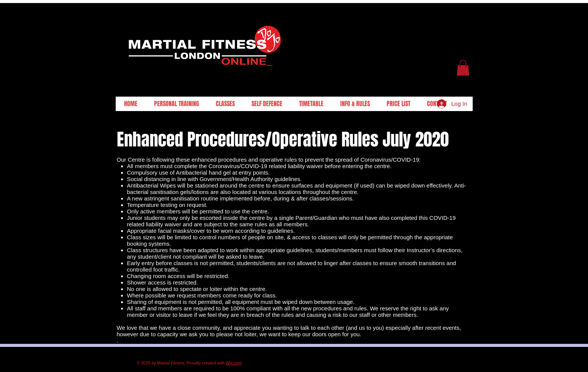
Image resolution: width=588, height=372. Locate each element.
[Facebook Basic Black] (121, 364)
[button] (463, 68)
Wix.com (234, 363)
